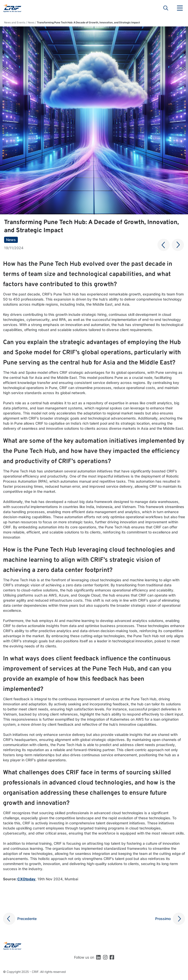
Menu (180, 8)
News (31, 22)
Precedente (27, 919)
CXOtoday (26, 879)
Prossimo (163, 919)
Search (166, 8)
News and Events (15, 22)
